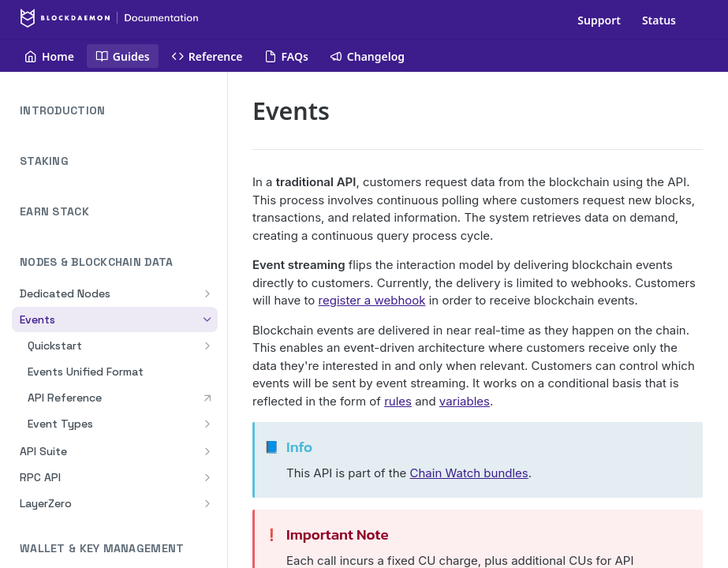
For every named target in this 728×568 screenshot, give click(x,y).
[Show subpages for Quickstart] (207, 346)
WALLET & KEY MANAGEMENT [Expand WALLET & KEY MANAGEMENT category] (119, 549)
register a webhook (372, 300)
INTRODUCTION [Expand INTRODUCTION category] (119, 111)
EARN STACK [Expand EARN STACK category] (119, 212)
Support (599, 20)
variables (465, 401)
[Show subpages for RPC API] (207, 477)
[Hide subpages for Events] (207, 319)
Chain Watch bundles (469, 473)
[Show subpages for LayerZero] (207, 503)
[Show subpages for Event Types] (207, 424)
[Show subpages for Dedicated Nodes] (207, 293)
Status (659, 20)
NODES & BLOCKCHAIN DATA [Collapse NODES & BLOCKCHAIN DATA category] (119, 262)
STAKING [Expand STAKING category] (119, 161)
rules (398, 401)
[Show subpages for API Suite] (207, 451)
